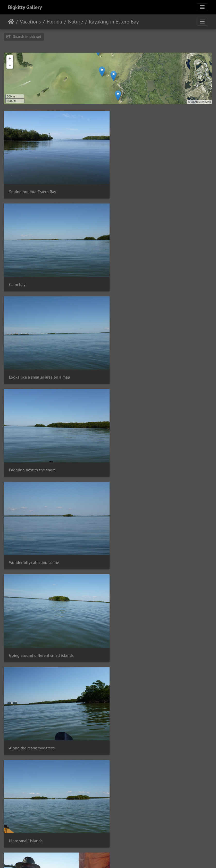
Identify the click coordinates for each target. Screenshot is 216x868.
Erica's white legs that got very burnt (41, 722)
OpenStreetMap (201, 102)
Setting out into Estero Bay (32, 188)
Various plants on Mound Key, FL (38, 811)
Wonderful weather (134, 633)
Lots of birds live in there (31, 633)
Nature (76, 22)
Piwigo (119, 857)
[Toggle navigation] (202, 7)
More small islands (134, 455)
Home (11, 22)
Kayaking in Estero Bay (114, 22)
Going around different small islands (149, 366)
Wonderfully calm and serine (34, 366)
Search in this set (24, 36)
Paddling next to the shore (140, 277)
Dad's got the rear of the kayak (36, 544)
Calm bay (125, 188)
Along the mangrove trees (32, 455)
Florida (54, 22)
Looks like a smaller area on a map (40, 277)
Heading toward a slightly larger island (151, 544)
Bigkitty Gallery (25, 7)
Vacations (30, 22)
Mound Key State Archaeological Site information (160, 721)
